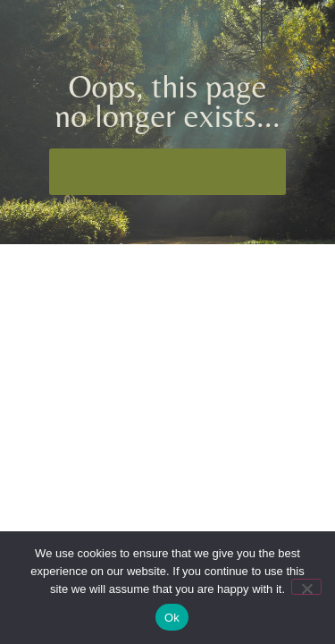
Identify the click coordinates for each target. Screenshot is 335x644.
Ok (172, 618)
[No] (306, 587)
